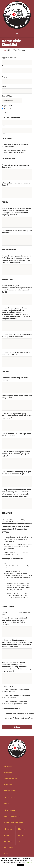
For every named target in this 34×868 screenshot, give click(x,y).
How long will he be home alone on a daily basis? (17, 397)
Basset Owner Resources (14, 822)
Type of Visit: (7, 106)
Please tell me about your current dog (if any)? (15, 166)
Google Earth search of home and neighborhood (16, 145)
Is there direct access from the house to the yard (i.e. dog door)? (17, 335)
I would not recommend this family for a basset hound (17, 697)
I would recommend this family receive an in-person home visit (16, 703)
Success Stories (10, 791)
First (4, 66)
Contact (7, 835)
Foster (6, 112)
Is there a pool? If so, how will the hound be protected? (16, 353)
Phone (4, 77)
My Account (22, 835)
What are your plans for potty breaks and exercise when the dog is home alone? (17, 416)
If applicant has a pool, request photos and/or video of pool (15, 151)
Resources (8, 785)
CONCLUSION (8, 687)
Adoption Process (11, 779)
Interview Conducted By (12, 117)
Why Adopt (8, 773)
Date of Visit (7, 96)
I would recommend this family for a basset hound (17, 691)
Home (4, 50)
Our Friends (9, 847)
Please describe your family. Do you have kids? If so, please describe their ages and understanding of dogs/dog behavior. (17, 212)
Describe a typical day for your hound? (15, 379)
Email (4, 87)
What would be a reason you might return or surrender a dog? (16, 473)
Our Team (8, 841)
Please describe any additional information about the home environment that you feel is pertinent (14, 621)
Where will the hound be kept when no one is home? (16, 435)
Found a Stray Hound (12, 816)
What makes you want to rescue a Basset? (16, 184)
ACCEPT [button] (20, 865)
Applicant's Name (9, 58)
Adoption (7, 108)
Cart (19, 841)
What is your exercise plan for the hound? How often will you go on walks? (16, 454)
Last (3, 74)
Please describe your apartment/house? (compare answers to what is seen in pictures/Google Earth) (17, 289)
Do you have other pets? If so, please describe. (17, 232)
